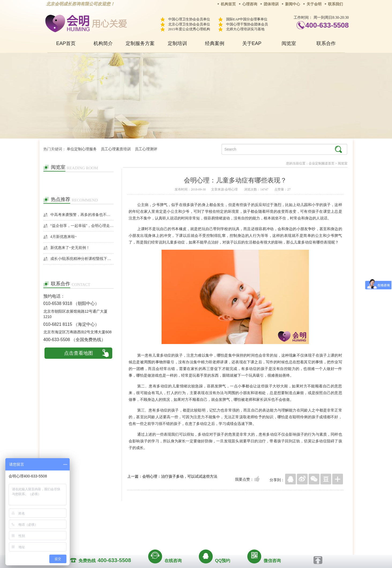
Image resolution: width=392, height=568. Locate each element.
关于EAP (252, 43)
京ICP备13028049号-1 (216, 530)
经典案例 (215, 43)
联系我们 (335, 4)
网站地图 (229, 522)
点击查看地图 (79, 353)
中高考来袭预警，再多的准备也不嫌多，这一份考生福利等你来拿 (82, 215)
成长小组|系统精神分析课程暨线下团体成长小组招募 (82, 259)
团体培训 (271, 4)
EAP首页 (66, 43)
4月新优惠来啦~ (64, 237)
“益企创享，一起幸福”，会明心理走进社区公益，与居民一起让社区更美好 (82, 226)
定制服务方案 (140, 43)
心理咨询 (250, 4)
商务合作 (163, 522)
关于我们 (142, 522)
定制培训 (177, 43)
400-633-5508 (327, 25)
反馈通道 (207, 522)
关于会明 (314, 4)
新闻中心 (293, 4)
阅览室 (289, 43)
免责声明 (250, 522)
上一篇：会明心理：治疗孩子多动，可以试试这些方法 (172, 476)
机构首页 (228, 4)
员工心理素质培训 (116, 149)
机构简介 (103, 43)
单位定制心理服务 (82, 149)
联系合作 (326, 43)
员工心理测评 (146, 149)
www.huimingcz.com (193, 535)
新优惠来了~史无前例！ (70, 248)
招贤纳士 (185, 522)
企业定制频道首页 (322, 163)
